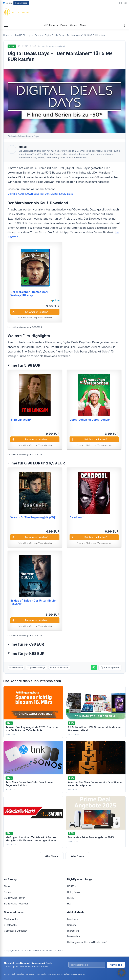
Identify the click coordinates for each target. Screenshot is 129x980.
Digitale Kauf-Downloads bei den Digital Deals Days (40, 194)
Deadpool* (77, 517)
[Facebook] (120, 3)
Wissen (74, 25)
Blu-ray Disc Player (14, 898)
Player (64, 25)
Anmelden (116, 965)
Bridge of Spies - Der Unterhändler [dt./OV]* (34, 602)
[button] (122, 973)
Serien (7, 892)
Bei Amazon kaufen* (37, 312)
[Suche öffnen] (123, 25)
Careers (71, 925)
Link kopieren (110, 667)
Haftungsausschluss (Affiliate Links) (87, 942)
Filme (7, 886)
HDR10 (71, 898)
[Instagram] (125, 3)
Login (7, 3)
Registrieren (21, 3)
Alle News (52, 856)
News (83, 25)
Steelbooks (10, 925)
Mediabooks (11, 919)
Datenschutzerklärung (74, 974)
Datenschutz (74, 936)
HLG (69, 904)
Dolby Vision (74, 892)
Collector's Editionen (16, 931)
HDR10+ (72, 886)
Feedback (73, 919)
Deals (38, 35)
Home (6, 35)
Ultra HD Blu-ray (22, 35)
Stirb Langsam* (21, 420)
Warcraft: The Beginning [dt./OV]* (34, 517)
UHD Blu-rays (51, 25)
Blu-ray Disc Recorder (16, 904)
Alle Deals (77, 856)
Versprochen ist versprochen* (90, 420)
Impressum (73, 931)
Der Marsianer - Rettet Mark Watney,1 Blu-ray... (29, 294)
